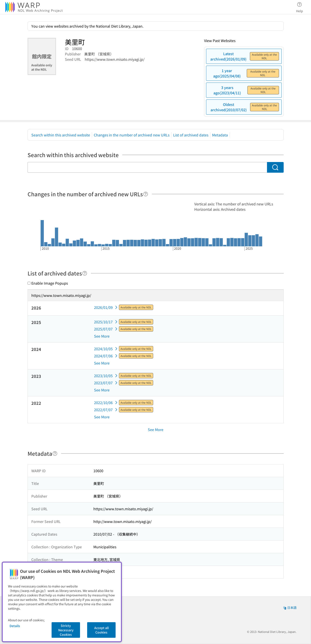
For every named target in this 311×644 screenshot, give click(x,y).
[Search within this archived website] (147, 167)
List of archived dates (191, 135)
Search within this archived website (61, 135)
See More (102, 336)
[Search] (275, 167)
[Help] (146, 194)
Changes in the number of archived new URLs (132, 135)
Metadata (220, 135)
